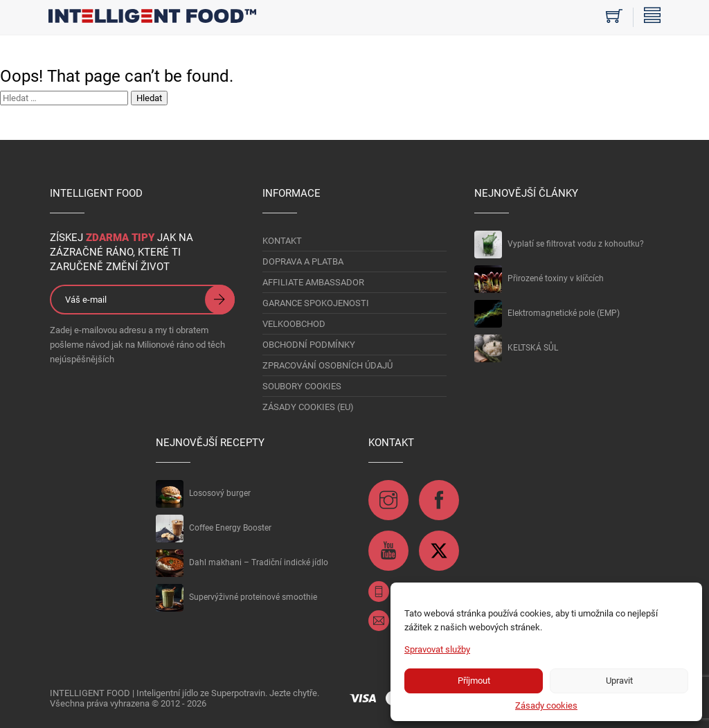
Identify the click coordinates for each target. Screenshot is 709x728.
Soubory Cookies (302, 386)
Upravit (619, 681)
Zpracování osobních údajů (327, 365)
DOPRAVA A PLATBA (303, 261)
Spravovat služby (437, 649)
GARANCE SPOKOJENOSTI (316, 303)
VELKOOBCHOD (294, 324)
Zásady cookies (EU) (308, 407)
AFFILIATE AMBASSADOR (313, 282)
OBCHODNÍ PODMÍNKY (309, 345)
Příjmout (474, 681)
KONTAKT (282, 241)
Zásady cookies (546, 705)
